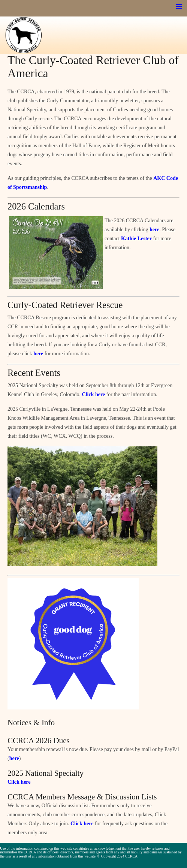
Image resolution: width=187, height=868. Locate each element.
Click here (94, 394)
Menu (179, 6)
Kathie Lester (136, 239)
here (154, 230)
